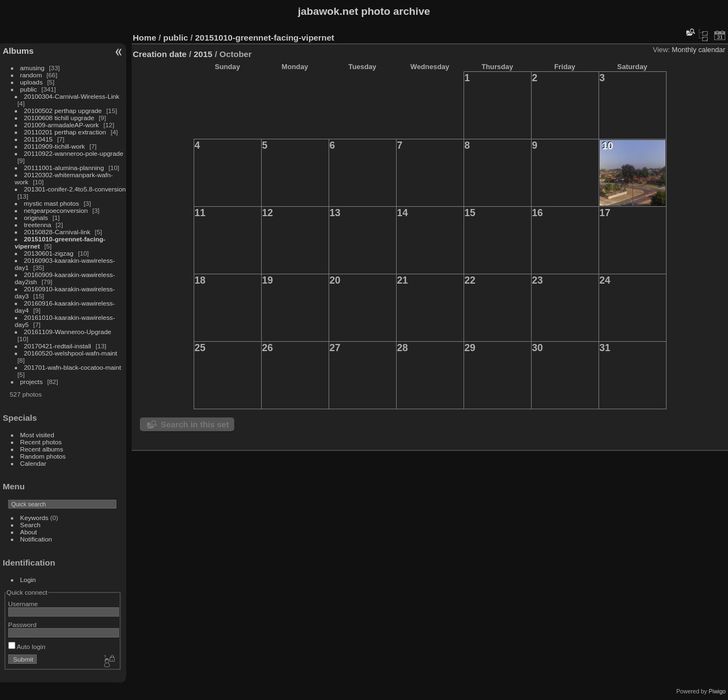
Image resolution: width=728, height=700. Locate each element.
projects (32, 382)
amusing (32, 68)
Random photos (43, 456)
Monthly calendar (699, 50)
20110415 (38, 139)
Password (22, 625)
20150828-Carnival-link (57, 232)
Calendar (33, 463)
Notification (36, 539)
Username (23, 604)
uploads (32, 82)
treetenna (38, 225)
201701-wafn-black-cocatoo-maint (73, 367)
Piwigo (717, 691)
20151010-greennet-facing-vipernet (265, 38)
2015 (203, 54)
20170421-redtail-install (58, 346)
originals (36, 218)
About (29, 532)
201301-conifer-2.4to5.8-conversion (75, 189)
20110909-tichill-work (55, 146)
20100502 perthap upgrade (63, 111)
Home (145, 38)
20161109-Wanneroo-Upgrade (68, 332)
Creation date (160, 54)
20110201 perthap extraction (65, 132)
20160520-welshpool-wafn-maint (71, 353)
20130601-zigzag (49, 253)
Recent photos (41, 442)
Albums (18, 51)
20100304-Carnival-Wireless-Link (72, 96)
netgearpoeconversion (56, 210)
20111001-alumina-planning (64, 168)
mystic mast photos (52, 203)
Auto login (27, 647)
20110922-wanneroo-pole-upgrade (74, 153)
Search (30, 525)
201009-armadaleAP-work (62, 125)
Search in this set (195, 424)
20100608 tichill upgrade (59, 118)
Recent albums (42, 449)
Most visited (37, 435)
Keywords (35, 518)
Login (28, 580)
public (29, 89)
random (31, 75)
